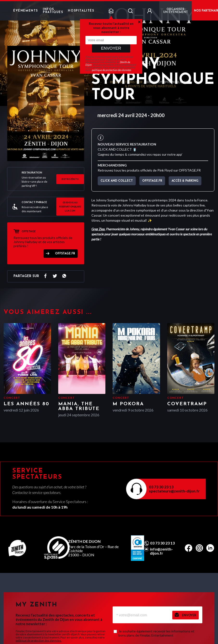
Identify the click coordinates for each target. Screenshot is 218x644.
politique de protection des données (112, 70)
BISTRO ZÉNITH (70, 179)
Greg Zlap (98, 229)
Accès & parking (185, 181)
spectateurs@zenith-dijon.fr (174, 491)
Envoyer (111, 48)
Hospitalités (81, 11)
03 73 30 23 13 (161, 487)
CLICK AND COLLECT (117, 181)
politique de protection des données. (39, 641)
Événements (26, 11)
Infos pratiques (53, 11)
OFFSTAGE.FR (65, 254)
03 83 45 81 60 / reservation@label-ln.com (70, 207)
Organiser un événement (176, 11)
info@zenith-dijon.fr (161, 551)
